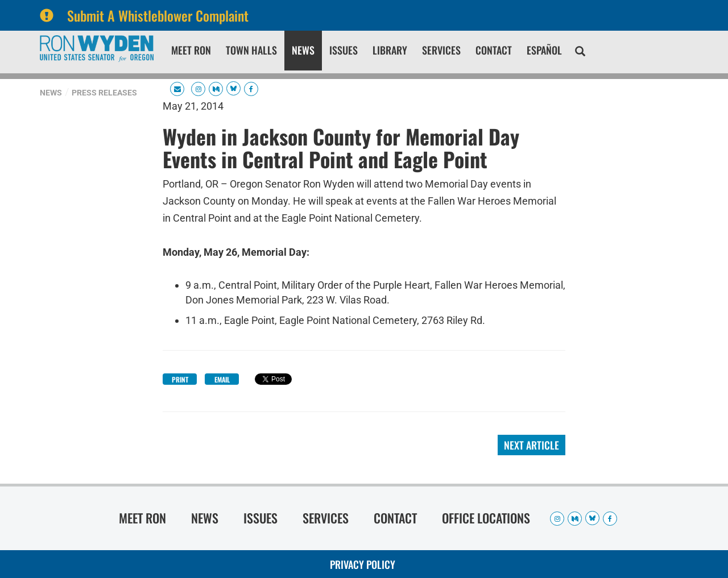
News (303, 50)
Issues (344, 50)
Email (222, 379)
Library (390, 50)
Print (180, 379)
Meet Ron (191, 50)
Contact (494, 50)
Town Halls (251, 50)
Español (544, 50)
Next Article (531, 445)
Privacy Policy (363, 564)
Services (441, 50)
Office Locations (486, 518)
